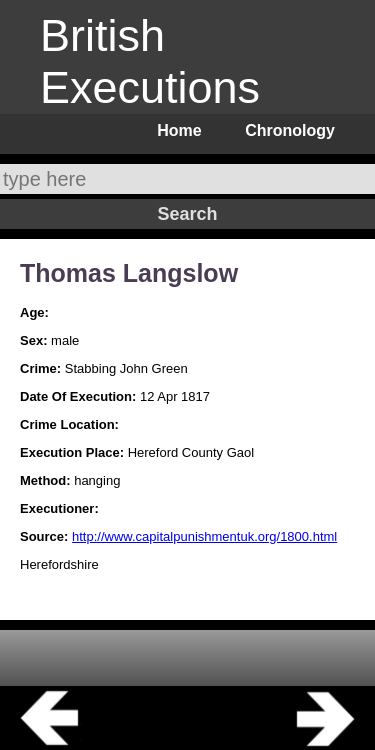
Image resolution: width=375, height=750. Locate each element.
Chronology (290, 130)
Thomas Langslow (129, 273)
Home (179, 130)
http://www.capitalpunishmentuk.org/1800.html (204, 536)
